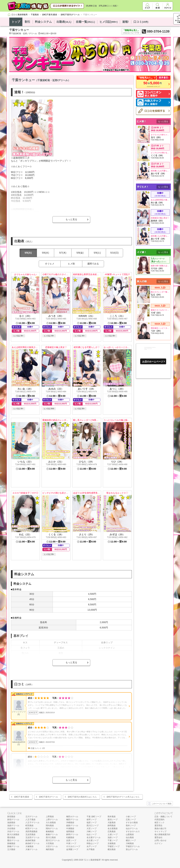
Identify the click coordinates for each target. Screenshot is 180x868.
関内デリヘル (52, 829)
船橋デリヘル (52, 834)
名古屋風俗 (113, 829)
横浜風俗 (112, 849)
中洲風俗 (70, 829)
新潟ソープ (113, 820)
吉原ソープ (71, 840)
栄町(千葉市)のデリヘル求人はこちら (123, 797)
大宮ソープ (92, 829)
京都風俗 (112, 843)
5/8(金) (80, 253)
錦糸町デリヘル (32, 843)
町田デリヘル (31, 829)
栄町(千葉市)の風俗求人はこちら (82, 797)
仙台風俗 (130, 837)
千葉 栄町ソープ (94, 817)
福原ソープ (92, 823)
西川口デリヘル (53, 840)
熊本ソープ (131, 826)
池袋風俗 (11, 823)
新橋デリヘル (13, 846)
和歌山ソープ (93, 843)
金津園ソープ (72, 849)
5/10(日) (115, 253)
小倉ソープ (131, 817)
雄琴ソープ (92, 820)
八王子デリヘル (32, 823)
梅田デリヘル (72, 820)
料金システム (43, 22)
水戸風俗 (91, 849)
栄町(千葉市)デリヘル (49, 797)
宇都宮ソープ (114, 846)
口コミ (141, 22)
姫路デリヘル (72, 826)
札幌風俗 (70, 837)
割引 (27, 22)
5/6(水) (45, 253)
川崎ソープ (92, 831)
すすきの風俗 (132, 823)
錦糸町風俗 (30, 840)
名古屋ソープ (93, 840)
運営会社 (158, 837)
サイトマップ (160, 831)
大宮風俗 (50, 843)
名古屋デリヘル (94, 837)
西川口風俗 (51, 837)
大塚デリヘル (31, 849)
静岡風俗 (112, 826)
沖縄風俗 (70, 823)
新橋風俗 (11, 843)
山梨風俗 (130, 834)
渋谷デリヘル (13, 831)
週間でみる (93, 264)
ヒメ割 (71, 264)
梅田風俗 (50, 849)
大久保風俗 (51, 823)
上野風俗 (50, 817)
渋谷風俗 (11, 829)
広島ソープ (131, 820)
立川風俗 (11, 849)
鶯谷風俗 (11, 837)
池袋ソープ (113, 837)
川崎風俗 (130, 843)
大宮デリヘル (52, 846)
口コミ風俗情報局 (92, 860)
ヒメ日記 (109, 22)
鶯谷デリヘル (13, 840)
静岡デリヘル (72, 834)
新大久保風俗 (13, 834)
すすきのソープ (73, 846)
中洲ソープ (71, 843)
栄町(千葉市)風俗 (22, 797)
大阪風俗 (112, 823)
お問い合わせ (160, 840)
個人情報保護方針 (162, 834)
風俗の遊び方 (160, 829)
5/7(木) (63, 253)
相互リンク (159, 823)
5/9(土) (97, 253)
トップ (16, 22)
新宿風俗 (11, 817)
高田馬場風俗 (31, 831)
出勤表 (64, 22)
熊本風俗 (112, 817)
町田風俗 (29, 826)
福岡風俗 (70, 831)
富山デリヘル (132, 849)
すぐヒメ (50, 264)
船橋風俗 (50, 831)
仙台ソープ (92, 834)
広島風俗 (112, 831)
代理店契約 (159, 820)
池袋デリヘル (13, 826)
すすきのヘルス (133, 831)
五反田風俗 (30, 834)
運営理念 (158, 826)
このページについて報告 (160, 804)
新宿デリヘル (13, 820)
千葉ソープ (113, 840)
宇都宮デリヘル (133, 846)
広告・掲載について (163, 817)
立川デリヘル (31, 817)
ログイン (158, 843)
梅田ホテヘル (72, 817)
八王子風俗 (30, 820)
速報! (126, 22)
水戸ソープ (92, 846)
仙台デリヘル (132, 829)
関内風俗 (50, 826)
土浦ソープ (113, 834)
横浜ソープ (131, 840)
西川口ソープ (93, 826)
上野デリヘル (52, 820)
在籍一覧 (85, 22)
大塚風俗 (29, 846)
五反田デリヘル (32, 837)
